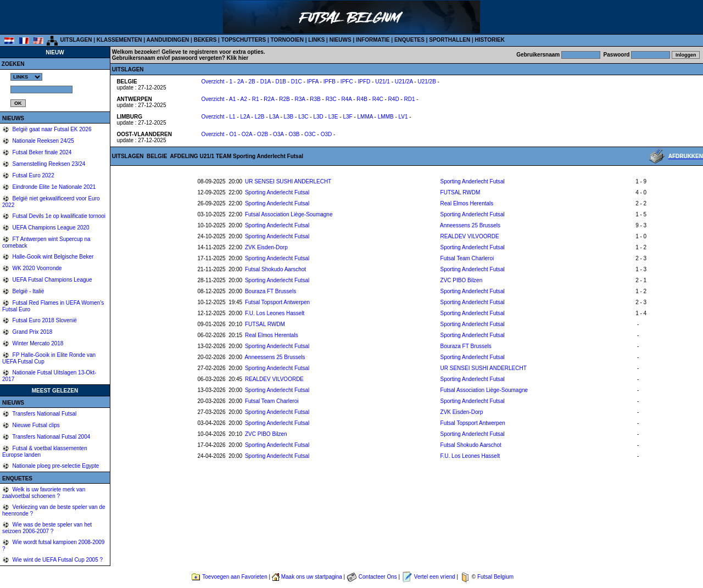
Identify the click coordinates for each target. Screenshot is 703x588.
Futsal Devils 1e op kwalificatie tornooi (58, 216)
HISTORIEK (490, 40)
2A (241, 82)
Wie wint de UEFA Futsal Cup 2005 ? (57, 560)
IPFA (313, 82)
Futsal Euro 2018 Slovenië (44, 320)
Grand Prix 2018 (32, 332)
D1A (266, 82)
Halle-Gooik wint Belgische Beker (52, 257)
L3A (274, 117)
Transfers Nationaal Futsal (44, 414)
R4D (394, 99)
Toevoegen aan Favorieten (235, 577)
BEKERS (205, 40)
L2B (260, 117)
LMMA (365, 117)
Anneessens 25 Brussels (470, 225)
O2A (247, 134)
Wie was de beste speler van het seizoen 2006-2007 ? (47, 528)
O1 (233, 134)
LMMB (386, 117)
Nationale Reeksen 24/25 (43, 141)
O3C (310, 134)
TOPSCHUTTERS (244, 40)
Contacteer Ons (378, 577)
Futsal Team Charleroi (467, 258)
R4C (378, 99)
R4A (347, 99)
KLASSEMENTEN (119, 40)
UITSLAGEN (76, 40)
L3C (303, 117)
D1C (297, 82)
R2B (284, 99)
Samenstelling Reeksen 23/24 (48, 164)
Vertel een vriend (435, 577)
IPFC (347, 82)
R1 (256, 99)
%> (26, 77)
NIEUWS (341, 40)
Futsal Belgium (495, 577)
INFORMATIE (373, 40)
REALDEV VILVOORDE (470, 236)
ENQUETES (409, 40)
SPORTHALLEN (450, 40)
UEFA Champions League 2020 (50, 228)
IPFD (364, 82)
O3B (294, 134)
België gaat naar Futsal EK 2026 (51, 129)
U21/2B (426, 82)
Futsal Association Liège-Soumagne (289, 214)
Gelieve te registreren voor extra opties (213, 52)
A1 (232, 99)
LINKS (316, 40)
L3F (347, 117)
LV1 (403, 117)
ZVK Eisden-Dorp (266, 247)
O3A (278, 134)
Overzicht (213, 82)
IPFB (330, 82)
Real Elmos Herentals (467, 203)
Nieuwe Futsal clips (35, 425)
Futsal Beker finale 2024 (41, 152)
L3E (333, 117)
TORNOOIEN (287, 40)
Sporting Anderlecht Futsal (473, 181)
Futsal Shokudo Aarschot (275, 269)
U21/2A (404, 82)
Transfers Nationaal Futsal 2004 (51, 437)
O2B (263, 134)
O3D (327, 134)
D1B (280, 82)
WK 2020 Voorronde (37, 268)
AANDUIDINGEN (168, 40)
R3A (300, 99)
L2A (245, 117)
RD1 (410, 99)
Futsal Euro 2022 (33, 175)
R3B (315, 99)
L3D (318, 117)
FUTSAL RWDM (461, 192)
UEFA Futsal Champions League (52, 280)
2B (252, 82)
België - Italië (28, 291)
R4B (362, 99)
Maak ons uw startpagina (312, 577)
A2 (244, 99)
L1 (233, 117)
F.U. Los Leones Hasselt (275, 313)
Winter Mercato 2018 (37, 343)
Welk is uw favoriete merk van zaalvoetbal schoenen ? (44, 493)
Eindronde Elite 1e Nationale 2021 (54, 187)
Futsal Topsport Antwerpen (277, 302)
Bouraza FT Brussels (270, 291)
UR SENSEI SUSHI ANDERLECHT (288, 181)
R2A (269, 99)
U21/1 (383, 82)
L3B (289, 117)
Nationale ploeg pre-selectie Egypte (55, 466)
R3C (331, 99)
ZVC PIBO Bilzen (462, 280)
